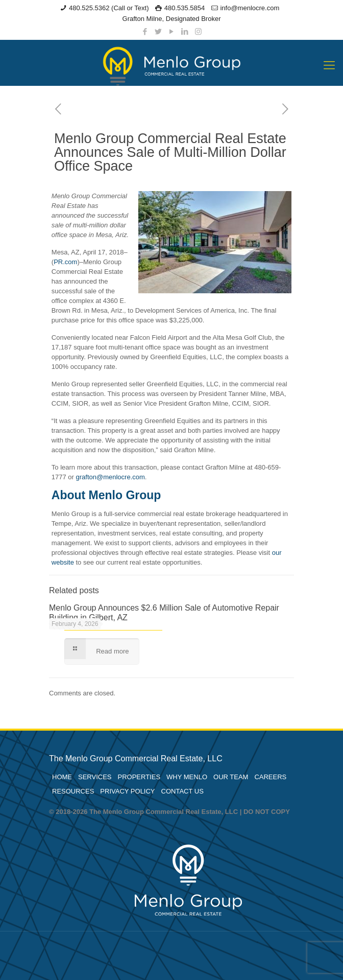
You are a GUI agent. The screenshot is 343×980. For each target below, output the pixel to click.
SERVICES (95, 777)
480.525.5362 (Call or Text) (109, 8)
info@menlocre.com (250, 8)
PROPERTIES (139, 777)
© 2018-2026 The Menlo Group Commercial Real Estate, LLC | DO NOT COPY (169, 812)
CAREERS (270, 777)
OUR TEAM (231, 777)
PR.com (65, 262)
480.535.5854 (185, 8)
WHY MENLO (187, 777)
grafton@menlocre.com (111, 477)
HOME (62, 777)
